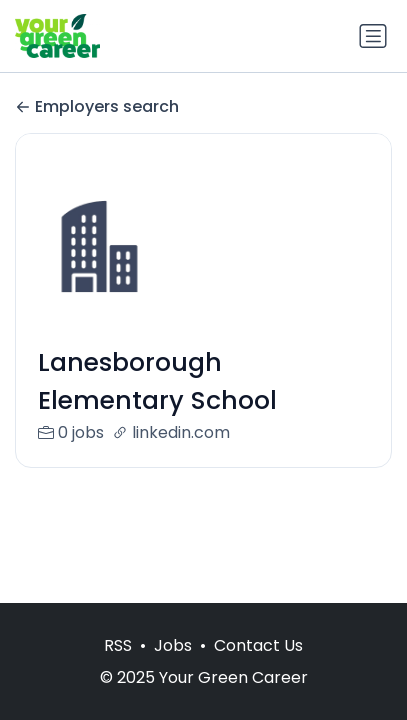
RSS (118, 645)
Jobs (173, 645)
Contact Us (258, 645)
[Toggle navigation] (373, 36)
